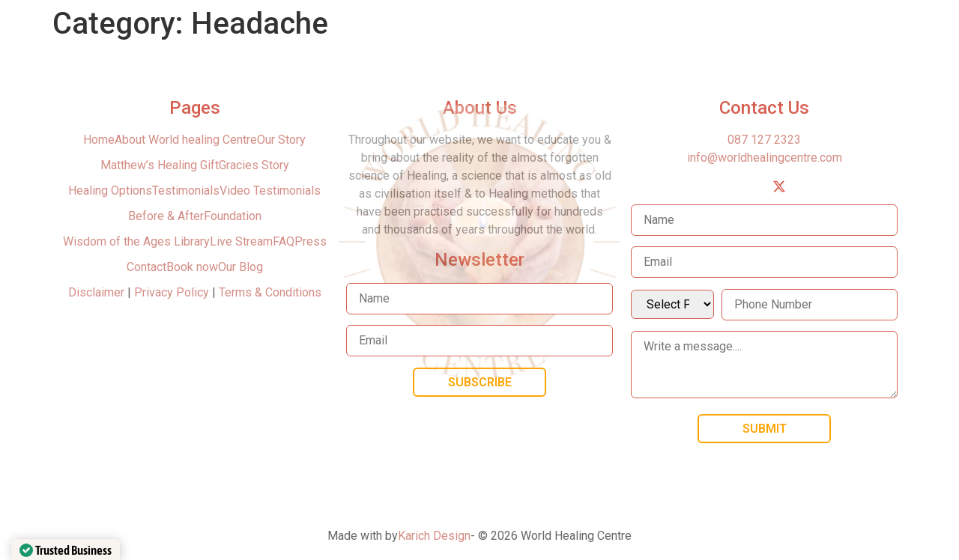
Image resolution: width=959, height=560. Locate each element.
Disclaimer (98, 292)
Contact (146, 267)
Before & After (166, 216)
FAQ (284, 241)
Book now (192, 267)
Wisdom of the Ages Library (136, 241)
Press (311, 241)
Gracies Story (254, 165)
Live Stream (241, 241)
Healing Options (110, 191)
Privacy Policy (172, 292)
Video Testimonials (270, 191)
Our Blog (240, 267)
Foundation (233, 216)
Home (99, 140)
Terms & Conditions (270, 292)
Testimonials (186, 191)
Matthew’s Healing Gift (160, 165)
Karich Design (434, 536)
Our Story (281, 140)
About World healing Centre (186, 140)
